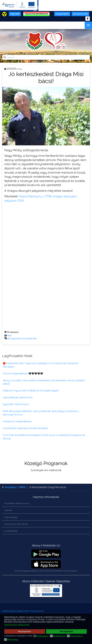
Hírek (9, 335)
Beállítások (59, 636)
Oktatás (8, 510)
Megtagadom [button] (25, 631)
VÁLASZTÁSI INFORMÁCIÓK (36, 14)
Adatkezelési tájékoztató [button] (17, 625)
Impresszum (37, 611)
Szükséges (42, 636)
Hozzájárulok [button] (66, 631)
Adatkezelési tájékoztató (16, 611)
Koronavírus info (80, 14)
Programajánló (62, 14)
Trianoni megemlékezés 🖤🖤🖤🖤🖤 (23, 374)
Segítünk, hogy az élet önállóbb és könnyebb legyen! (31, 391)
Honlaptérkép (11, 531)
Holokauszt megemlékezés (17, 421)
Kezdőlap (10, 487)
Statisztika (76, 636)
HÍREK (22, 487)
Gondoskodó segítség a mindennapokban (25, 428)
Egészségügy (11, 517)
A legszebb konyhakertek (23, 338)
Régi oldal (15, 14)
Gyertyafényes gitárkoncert (18, 397)
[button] (75, 622)
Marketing (12, 640)
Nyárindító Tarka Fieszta (16, 404)
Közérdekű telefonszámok (17, 503)
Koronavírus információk (16, 524)
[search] (46, 57)
